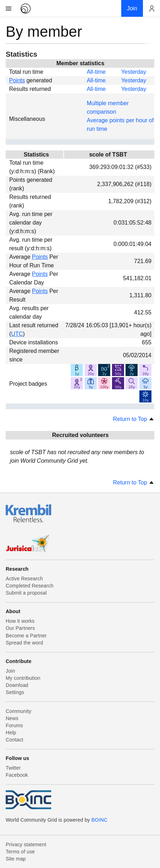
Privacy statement (26, 844)
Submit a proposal (26, 593)
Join (10, 671)
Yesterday (134, 72)
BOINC (99, 820)
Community (18, 711)
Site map (16, 859)
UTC (17, 334)
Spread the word (24, 643)
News (12, 718)
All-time (96, 72)
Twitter (13, 768)
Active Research (24, 579)
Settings (15, 692)
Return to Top (134, 419)
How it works (20, 621)
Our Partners (20, 628)
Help (11, 733)
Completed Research (30, 586)
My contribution (23, 678)
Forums (14, 725)
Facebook (17, 775)
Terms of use (20, 852)
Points (17, 80)
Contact (14, 740)
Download (17, 685)
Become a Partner (26, 636)
